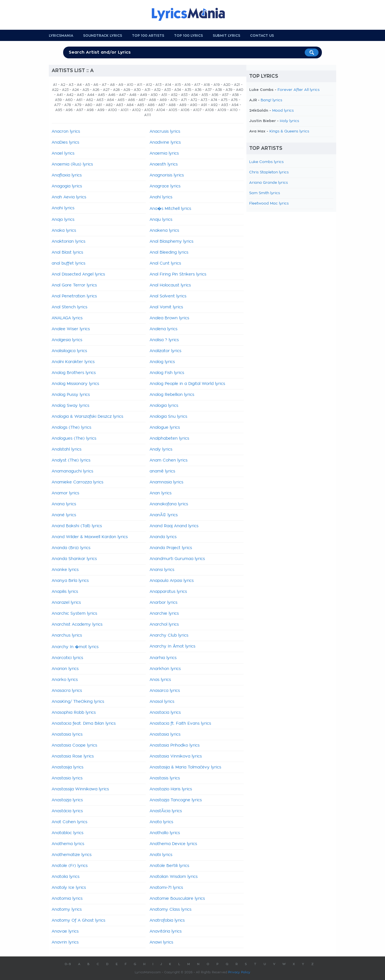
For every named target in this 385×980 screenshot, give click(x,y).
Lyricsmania (61, 36)
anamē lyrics (162, 471)
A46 (112, 95)
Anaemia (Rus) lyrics (72, 164)
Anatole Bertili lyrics (169, 866)
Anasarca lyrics (165, 691)
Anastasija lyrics (67, 767)
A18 (207, 85)
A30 (137, 90)
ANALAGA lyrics (67, 318)
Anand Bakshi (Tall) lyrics (77, 526)
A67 (142, 100)
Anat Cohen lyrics (69, 822)
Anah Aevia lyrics (69, 197)
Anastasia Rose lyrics (73, 756)
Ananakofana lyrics (169, 504)
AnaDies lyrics (65, 143)
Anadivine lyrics (165, 143)
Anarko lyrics (65, 680)
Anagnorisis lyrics (167, 175)
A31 (147, 90)
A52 (174, 95)
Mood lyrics (283, 111)
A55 (205, 95)
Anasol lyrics (162, 702)
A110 (234, 110)
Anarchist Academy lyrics (77, 625)
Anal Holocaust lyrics (170, 285)
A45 (101, 95)
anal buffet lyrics (68, 263)
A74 (214, 100)
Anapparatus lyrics (168, 592)
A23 (65, 90)
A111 (148, 115)
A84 (130, 105)
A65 (121, 100)
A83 (120, 105)
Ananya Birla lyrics (70, 581)
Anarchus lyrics (67, 635)
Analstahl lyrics (67, 449)
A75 (224, 100)
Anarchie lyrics (164, 614)
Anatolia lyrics (66, 877)
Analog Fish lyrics (167, 373)
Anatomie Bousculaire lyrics (177, 899)
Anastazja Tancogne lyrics (176, 800)
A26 (96, 90)
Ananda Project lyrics (171, 548)
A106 (185, 110)
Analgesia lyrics (67, 340)
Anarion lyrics (65, 669)
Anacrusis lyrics (165, 132)
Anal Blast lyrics (67, 253)
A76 (234, 100)
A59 (58, 100)
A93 (224, 105)
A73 (204, 100)
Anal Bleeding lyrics (169, 253)
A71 (184, 100)
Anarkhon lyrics (165, 669)
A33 (167, 90)
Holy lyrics (289, 121)
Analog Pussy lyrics (71, 395)
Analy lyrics (161, 449)
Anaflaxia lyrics (67, 175)
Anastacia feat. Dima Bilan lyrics (84, 724)
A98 (90, 110)
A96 (69, 110)
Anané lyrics (64, 515)
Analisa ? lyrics (164, 340)
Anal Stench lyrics (69, 307)
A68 (153, 100)
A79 (78, 105)
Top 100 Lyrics (188, 36)
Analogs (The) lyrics (71, 428)
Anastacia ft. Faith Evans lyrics (180, 724)
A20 (227, 85)
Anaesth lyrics (164, 164)
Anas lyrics (160, 680)
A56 (215, 95)
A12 (149, 85)
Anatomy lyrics (67, 910)
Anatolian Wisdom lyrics (174, 877)
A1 (55, 85)
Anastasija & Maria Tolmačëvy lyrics (185, 767)
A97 (80, 110)
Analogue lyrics (165, 428)
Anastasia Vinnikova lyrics (176, 756)
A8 (112, 85)
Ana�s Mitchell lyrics (170, 209)
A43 (80, 95)
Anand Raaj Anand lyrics (174, 526)
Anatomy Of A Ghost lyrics (78, 921)
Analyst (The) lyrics (71, 460)
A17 (197, 85)
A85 (141, 105)
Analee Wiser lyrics (71, 329)
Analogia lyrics (164, 406)
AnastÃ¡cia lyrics (166, 811)
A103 (148, 110)
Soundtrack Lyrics (103, 36)
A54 (194, 95)
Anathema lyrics (68, 844)
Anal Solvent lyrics (168, 296)
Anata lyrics (161, 822)
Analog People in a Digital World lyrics (187, 384)
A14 (168, 85)
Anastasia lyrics (67, 735)
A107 (197, 110)
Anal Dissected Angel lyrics (78, 274)
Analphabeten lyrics (169, 439)
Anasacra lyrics (67, 691)
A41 (60, 95)
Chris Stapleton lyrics (269, 172)
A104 (161, 110)
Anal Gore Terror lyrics (74, 285)
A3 (71, 85)
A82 (109, 105)
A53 (184, 95)
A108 (209, 110)
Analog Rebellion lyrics (172, 395)
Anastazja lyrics (67, 800)
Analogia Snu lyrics (168, 417)
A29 (127, 90)
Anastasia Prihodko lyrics (175, 745)
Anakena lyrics (164, 231)
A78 (68, 105)
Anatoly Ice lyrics (69, 888)
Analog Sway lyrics (70, 406)
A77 (57, 105)
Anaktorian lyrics (68, 242)
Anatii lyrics (161, 855)
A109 (222, 110)
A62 (90, 100)
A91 (204, 105)
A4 (79, 85)
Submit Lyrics (226, 36)
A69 (163, 100)
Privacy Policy (239, 972)
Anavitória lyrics (166, 931)
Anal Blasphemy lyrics (171, 242)
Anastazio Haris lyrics (171, 789)
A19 (217, 85)
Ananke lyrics (65, 570)
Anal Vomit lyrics (166, 307)
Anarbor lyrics (163, 603)
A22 (55, 90)
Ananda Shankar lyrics (74, 559)
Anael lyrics (63, 153)
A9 (121, 85)
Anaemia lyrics (164, 153)
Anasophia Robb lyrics (74, 713)
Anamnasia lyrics (166, 482)
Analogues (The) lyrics (74, 439)
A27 (106, 90)
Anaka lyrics (64, 231)
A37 (208, 90)
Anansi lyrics (162, 570)
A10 (130, 85)
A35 (188, 90)
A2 (63, 85)
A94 (235, 105)
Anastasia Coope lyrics (74, 745)
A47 (122, 95)
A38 (219, 90)
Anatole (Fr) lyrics (70, 866)
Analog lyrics (162, 362)
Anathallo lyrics (165, 833)
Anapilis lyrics (65, 592)
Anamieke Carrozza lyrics (77, 482)
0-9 (68, 964)
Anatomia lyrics (67, 899)
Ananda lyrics (163, 537)
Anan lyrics (161, 493)
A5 (88, 85)
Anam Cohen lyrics (169, 460)
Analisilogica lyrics (69, 351)
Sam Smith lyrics (265, 193)
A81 (99, 105)
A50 (154, 95)
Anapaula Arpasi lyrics (172, 581)
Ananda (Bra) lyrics (71, 548)
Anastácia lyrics (67, 811)
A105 (173, 110)
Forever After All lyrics (299, 90)
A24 (75, 90)
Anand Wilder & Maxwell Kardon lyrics (90, 537)
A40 (240, 90)
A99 (101, 110)
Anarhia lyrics (163, 658)
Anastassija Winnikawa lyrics (80, 789)
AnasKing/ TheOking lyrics (78, 702)
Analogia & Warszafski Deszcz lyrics (87, 417)
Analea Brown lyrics (169, 318)
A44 (91, 95)
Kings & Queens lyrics (289, 131)
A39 (229, 90)
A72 (194, 100)
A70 (174, 100)
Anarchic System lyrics (74, 614)
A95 (59, 110)
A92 (214, 105)
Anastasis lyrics (165, 778)
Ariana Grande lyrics (269, 183)
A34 (178, 90)
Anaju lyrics (161, 220)
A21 (237, 85)
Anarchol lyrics (164, 625)
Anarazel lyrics (66, 603)
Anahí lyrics (161, 197)
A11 (140, 85)
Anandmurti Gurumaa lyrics (177, 559)
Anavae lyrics (65, 931)
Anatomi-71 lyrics (166, 888)
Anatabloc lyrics (67, 833)
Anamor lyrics (65, 493)
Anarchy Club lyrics (169, 635)
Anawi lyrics (161, 942)
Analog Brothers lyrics (74, 373)
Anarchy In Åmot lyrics (172, 646)
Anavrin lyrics (65, 942)
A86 (151, 105)
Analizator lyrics (165, 351)
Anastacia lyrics (165, 713)
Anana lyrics (64, 504)
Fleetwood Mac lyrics (269, 204)
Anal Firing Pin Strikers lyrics (178, 274)
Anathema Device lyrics (173, 844)
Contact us (262, 36)
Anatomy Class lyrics (170, 910)
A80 (89, 105)
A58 (235, 95)
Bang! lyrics (271, 100)
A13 (158, 85)
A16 (187, 85)
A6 (96, 85)
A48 (133, 95)
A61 (79, 100)
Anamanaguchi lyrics (72, 471)
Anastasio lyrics (67, 778)
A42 (70, 95)
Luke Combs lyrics (266, 162)
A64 (110, 100)
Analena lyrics (163, 329)
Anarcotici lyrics (67, 658)
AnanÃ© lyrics (164, 515)
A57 (225, 95)
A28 (116, 90)
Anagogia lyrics (67, 186)
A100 (113, 110)
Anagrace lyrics (165, 186)
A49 (144, 95)
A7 (104, 85)
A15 (178, 85)
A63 (100, 100)
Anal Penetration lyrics (74, 296)
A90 (194, 105)
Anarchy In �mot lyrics (75, 647)
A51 (164, 95)
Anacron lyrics (66, 132)
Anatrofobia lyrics (167, 921)
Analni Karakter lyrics (73, 362)
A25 (86, 90)
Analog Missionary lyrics (75, 384)
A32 (157, 90)
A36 (198, 90)
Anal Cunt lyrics (165, 263)
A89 (183, 105)
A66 (131, 100)
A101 (125, 110)
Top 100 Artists (148, 36)
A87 (162, 105)
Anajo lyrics (63, 220)
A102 (136, 110)
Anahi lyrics (63, 208)
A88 (172, 105)
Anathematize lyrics (72, 855)
